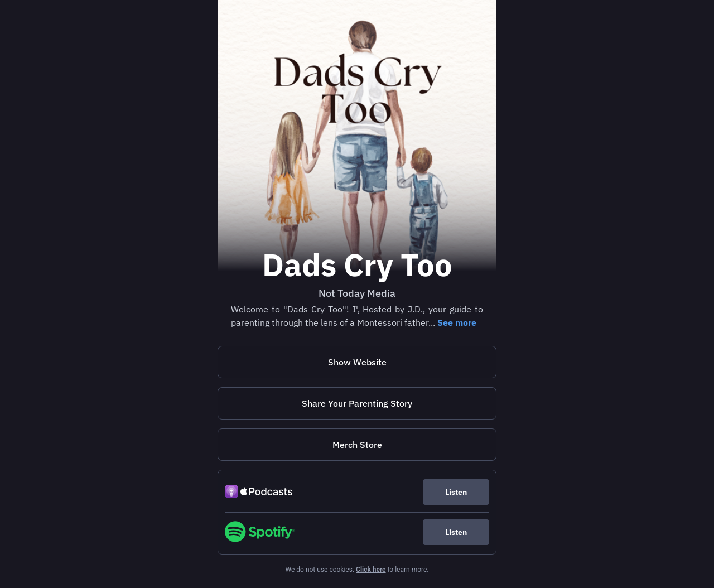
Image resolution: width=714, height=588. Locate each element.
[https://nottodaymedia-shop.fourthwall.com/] (357, 445)
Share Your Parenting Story (357, 403)
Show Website (357, 362)
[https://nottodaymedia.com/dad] (357, 362)
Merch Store (357, 445)
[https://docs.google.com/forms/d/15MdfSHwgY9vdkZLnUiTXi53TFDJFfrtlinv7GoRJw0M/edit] (357, 403)
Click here (371, 570)
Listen (456, 492)
